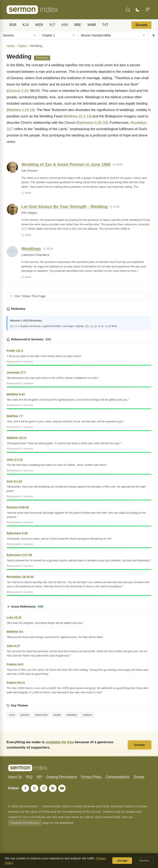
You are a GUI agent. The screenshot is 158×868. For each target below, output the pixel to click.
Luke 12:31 (14, 617)
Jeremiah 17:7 (16, 372)
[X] (35, 788)
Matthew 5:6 (15, 632)
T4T (105, 25)
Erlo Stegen (29, 213)
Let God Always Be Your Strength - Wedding (64, 207)
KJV (26, 25)
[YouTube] (63, 788)
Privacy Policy (91, 777)
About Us (15, 777)
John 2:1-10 (15, 460)
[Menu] (148, 10)
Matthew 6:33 (16, 394)
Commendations (118, 777)
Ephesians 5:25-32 (92, 123)
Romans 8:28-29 (18, 507)
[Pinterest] (54, 788)
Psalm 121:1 (15, 351)
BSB (13, 25)
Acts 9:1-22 (14, 481)
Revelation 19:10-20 (20, 577)
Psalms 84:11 (16, 683)
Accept (122, 861)
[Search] (128, 10)
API (39, 777)
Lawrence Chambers (35, 255)
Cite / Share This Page (79, 296)
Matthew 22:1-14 (77, 116)
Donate (141, 25)
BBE (78, 25)
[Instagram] (44, 788)
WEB (39, 25)
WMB (92, 25)
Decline (144, 861)
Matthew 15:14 (16, 438)
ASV (65, 25)
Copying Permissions (62, 777)
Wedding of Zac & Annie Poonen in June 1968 (66, 164)
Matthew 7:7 (15, 416)
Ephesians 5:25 (17, 533)
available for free (60, 742)
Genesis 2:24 (18, 91)
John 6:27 (13, 646)
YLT (52, 25)
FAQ (29, 777)
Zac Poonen (30, 171)
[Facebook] (26, 788)
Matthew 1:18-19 (21, 110)
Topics (22, 46)
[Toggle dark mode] (138, 10)
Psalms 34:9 (15, 664)
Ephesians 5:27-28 (19, 555)
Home (11, 46)
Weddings (31, 249)
